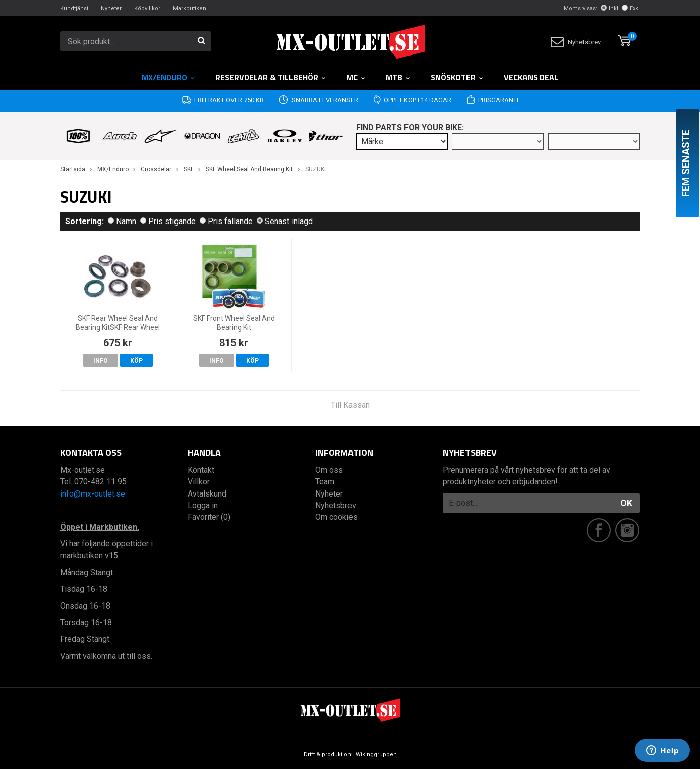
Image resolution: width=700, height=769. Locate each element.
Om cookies (336, 517)
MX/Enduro (168, 77)
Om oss (329, 470)
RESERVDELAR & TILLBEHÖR (271, 77)
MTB (398, 77)
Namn (122, 221)
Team (325, 482)
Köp (136, 361)
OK (626, 503)
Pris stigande (168, 221)
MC (356, 77)
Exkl (631, 8)
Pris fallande (226, 221)
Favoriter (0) (209, 517)
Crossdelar (156, 169)
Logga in (203, 505)
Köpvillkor (147, 8)
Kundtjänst (74, 8)
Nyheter (111, 8)
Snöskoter (457, 77)
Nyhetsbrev (576, 42)
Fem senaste (686, 163)
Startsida (73, 169)
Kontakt (201, 470)
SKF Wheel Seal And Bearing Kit (249, 169)
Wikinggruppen (376, 755)
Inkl (609, 8)
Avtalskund (207, 494)
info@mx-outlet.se (93, 494)
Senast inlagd (285, 221)
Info (101, 361)
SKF (189, 169)
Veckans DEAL (531, 77)
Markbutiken (190, 8)
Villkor (199, 482)
